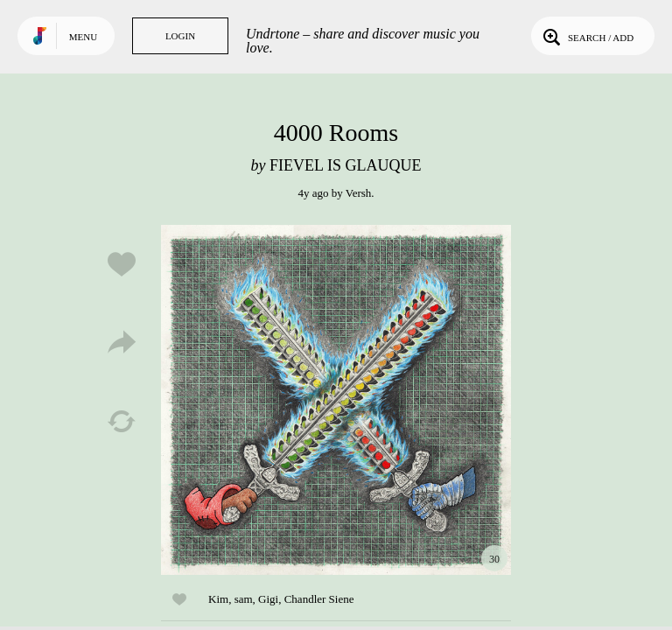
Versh (359, 193)
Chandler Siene (319, 599)
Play (336, 400)
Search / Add (587, 36)
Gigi (268, 599)
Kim (218, 599)
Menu (83, 37)
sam (244, 599)
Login (180, 36)
